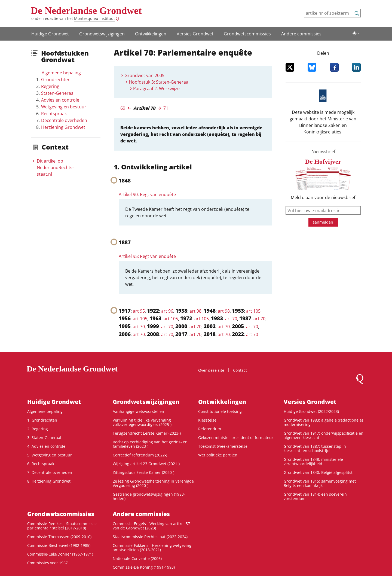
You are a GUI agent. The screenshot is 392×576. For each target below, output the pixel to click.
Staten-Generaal (58, 93)
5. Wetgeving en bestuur (50, 455)
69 (123, 108)
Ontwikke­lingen (151, 34)
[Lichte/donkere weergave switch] (356, 33)
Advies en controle (60, 100)
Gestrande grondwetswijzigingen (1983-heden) (149, 496)
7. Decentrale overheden (50, 472)
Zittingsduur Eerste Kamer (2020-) (143, 472)
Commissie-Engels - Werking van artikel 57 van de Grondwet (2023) (151, 526)
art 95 (139, 311)
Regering (50, 86)
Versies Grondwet (195, 34)
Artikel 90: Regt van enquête (147, 194)
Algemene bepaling (61, 73)
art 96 (167, 311)
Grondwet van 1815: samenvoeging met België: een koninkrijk (320, 483)
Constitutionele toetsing (220, 411)
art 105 (253, 311)
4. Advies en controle (46, 446)
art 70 (231, 319)
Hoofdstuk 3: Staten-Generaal (159, 82)
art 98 (195, 311)
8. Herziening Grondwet (49, 481)
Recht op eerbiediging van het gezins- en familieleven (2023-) (150, 444)
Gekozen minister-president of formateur (236, 438)
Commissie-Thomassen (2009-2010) (59, 537)
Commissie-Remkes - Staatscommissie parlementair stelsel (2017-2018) (62, 526)
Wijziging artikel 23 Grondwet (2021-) (146, 464)
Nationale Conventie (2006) (137, 558)
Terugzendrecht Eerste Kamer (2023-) (147, 433)
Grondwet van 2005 (144, 75)
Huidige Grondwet (50, 34)
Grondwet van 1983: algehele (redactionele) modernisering (323, 422)
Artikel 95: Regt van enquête (147, 256)
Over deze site (211, 370)
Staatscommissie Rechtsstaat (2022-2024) (150, 537)
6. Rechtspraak (41, 464)
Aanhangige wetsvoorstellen (138, 411)
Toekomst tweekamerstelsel (223, 446)
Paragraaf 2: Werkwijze (156, 89)
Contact (240, 370)
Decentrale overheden (64, 120)
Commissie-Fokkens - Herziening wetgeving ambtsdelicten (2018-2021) (152, 548)
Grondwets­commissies (247, 34)
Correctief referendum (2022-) (140, 455)
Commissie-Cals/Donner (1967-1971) (60, 554)
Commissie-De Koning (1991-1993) (144, 567)
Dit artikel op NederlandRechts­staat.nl (55, 167)
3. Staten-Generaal (44, 438)
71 (166, 108)
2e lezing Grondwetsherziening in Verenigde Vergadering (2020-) (153, 483)
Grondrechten (56, 80)
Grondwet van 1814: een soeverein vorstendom (315, 496)
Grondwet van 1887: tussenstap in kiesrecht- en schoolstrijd (315, 448)
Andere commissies (301, 34)
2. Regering (38, 429)
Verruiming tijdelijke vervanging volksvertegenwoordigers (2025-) (142, 422)
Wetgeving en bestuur (64, 107)
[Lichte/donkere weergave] (356, 33)
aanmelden (323, 222)
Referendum (210, 429)
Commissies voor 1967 (48, 563)
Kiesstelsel (208, 420)
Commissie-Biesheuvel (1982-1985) (59, 545)
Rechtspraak (54, 114)
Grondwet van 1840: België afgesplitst (318, 472)
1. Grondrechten (42, 420)
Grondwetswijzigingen (102, 34)
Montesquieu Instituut (94, 18)
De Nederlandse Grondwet (86, 11)
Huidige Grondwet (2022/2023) (311, 411)
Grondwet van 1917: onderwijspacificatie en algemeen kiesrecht (324, 435)
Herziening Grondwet (63, 127)
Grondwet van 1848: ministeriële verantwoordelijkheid (313, 461)
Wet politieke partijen (218, 455)
